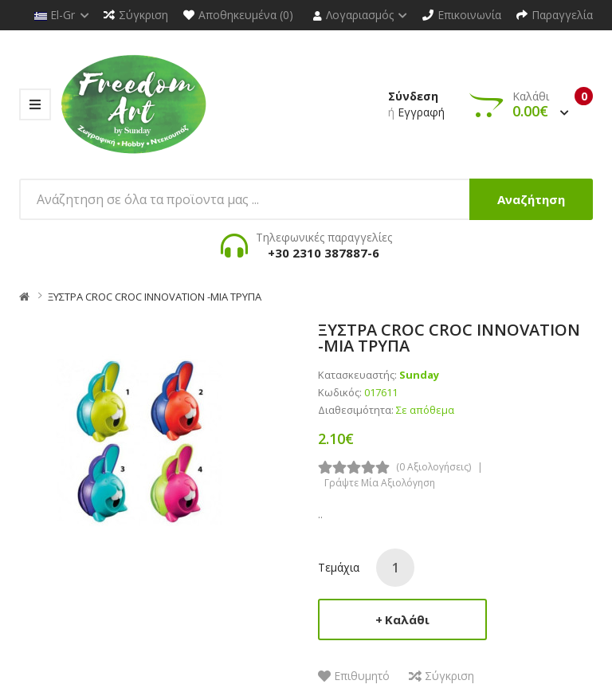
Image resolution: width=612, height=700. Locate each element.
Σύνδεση (413, 96)
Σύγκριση (449, 676)
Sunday (419, 375)
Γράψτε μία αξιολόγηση (380, 483)
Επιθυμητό (362, 676)
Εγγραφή (421, 112)
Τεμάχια (339, 567)
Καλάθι (407, 619)
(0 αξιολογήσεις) (433, 467)
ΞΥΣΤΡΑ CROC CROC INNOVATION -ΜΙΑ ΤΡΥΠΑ (155, 297)
